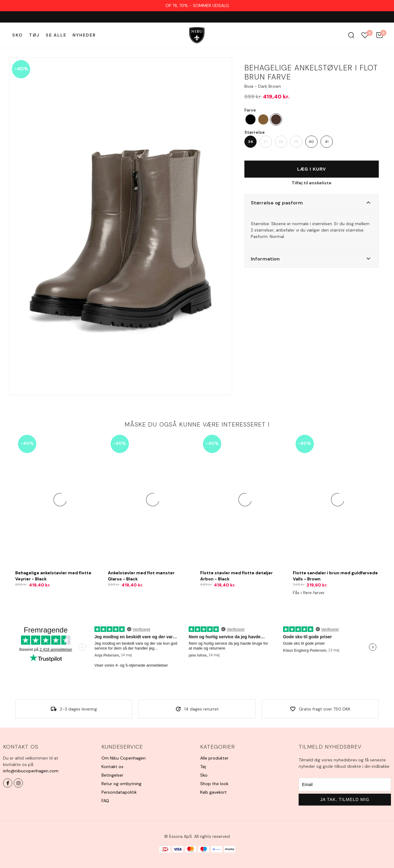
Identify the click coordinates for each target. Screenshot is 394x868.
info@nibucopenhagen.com (31, 771)
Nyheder (84, 35)
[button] (312, 203)
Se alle (56, 35)
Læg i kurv (312, 169)
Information (265, 259)
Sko (18, 35)
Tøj (34, 35)
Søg (351, 35)
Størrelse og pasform (277, 203)
